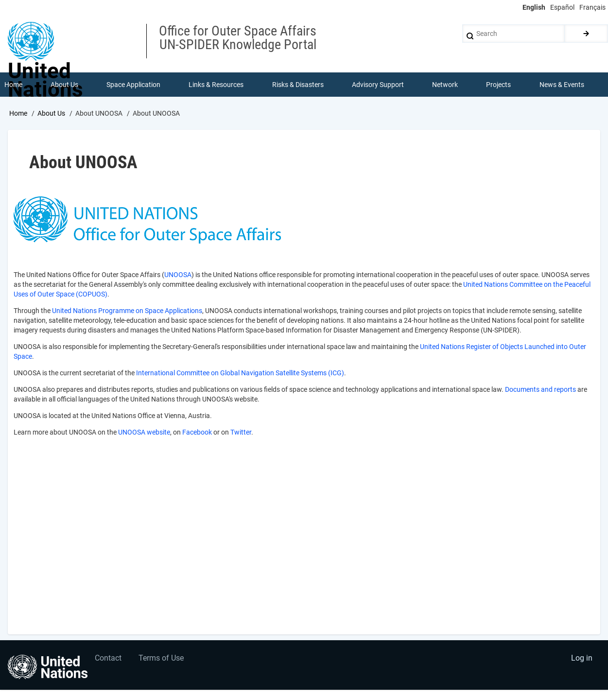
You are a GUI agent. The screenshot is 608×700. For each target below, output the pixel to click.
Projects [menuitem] (499, 85)
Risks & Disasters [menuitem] (298, 85)
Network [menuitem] (445, 85)
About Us (51, 113)
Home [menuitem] (13, 85)
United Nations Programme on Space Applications (127, 311)
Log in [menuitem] (582, 659)
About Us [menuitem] (64, 85)
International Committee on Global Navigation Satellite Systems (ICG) (240, 373)
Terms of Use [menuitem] (162, 659)
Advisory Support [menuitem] (378, 85)
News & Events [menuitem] (562, 85)
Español (562, 7)
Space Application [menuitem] (133, 85)
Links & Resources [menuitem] (217, 85)
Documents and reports (540, 389)
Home (18, 113)
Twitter (241, 432)
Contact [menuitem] (109, 659)
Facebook (197, 432)
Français (592, 7)
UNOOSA (178, 275)
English (534, 7)
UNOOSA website (144, 432)
